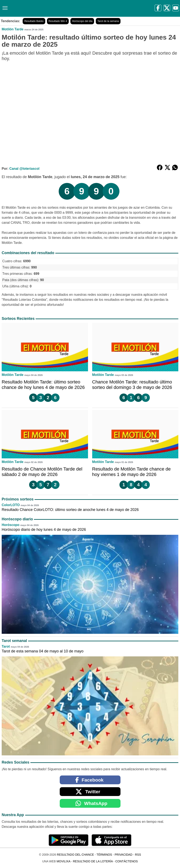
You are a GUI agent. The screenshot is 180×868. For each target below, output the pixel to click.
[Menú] (4, 6)
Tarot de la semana (108, 21)
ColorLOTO (11, 505)
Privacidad (124, 855)
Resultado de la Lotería (93, 861)
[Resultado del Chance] (61, 8)
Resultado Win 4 (58, 21)
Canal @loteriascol (24, 169)
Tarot (6, 646)
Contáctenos (126, 861)
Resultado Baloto (34, 21)
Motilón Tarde (13, 29)
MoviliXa (63, 861)
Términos (104, 855)
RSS (138, 855)
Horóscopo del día (82, 21)
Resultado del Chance (75, 855)
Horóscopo (10, 525)
